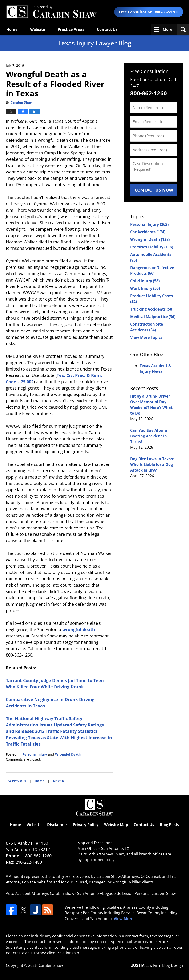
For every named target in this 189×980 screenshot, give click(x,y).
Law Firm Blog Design (157, 965)
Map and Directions (95, 843)
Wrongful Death (68, 754)
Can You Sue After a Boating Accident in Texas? (149, 436)
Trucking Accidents (152, 309)
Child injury (145, 281)
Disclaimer (57, 825)
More (167, 29)
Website (38, 29)
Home (12, 29)
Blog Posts (169, 825)
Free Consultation (149, 71)
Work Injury (145, 288)
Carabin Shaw (51, 965)
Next (59, 780)
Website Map (116, 825)
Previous (17, 780)
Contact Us (107, 29)
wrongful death (79, 629)
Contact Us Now (154, 190)
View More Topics (146, 337)
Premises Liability (152, 247)
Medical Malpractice (153, 317)
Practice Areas (71, 29)
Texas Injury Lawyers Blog (51, 12)
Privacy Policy (86, 825)
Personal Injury (35, 754)
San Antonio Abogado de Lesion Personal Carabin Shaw (126, 893)
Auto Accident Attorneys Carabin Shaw (40, 893)
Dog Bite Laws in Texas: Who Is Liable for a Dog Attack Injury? (152, 464)
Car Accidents (148, 232)
